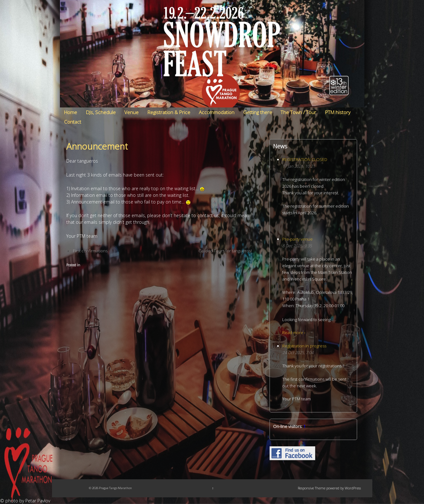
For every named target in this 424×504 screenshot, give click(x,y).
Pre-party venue (297, 239)
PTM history (338, 112)
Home (71, 112)
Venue (131, 112)
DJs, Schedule (101, 112)
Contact (73, 122)
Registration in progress (304, 346)
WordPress (353, 488)
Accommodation (217, 112)
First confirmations (90, 251)
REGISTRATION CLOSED (305, 159)
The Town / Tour (298, 112)
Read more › (294, 333)
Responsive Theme (312, 488)
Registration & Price (169, 112)
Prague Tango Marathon (115, 488)
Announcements (94, 265)
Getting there (258, 112)
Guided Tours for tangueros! (225, 251)
